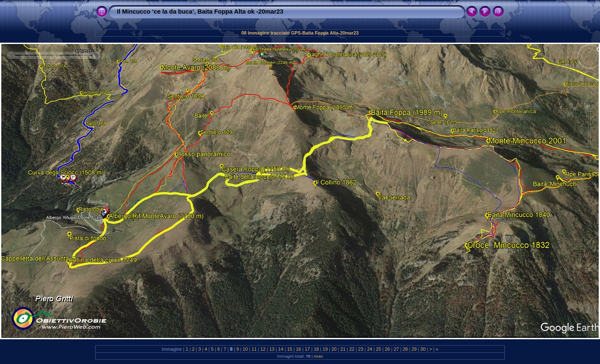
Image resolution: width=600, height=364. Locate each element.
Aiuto (318, 356)
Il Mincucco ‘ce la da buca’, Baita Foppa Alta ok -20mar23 (200, 12)
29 (414, 349)
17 (307, 349)
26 (387, 349)
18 (316, 349)
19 (325, 349)
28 (405, 349)
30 (423, 349)
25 (379, 349)
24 (370, 349)
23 (361, 349)
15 (290, 349)
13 (272, 349)
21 (343, 349)
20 (334, 349)
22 (352, 349)
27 (396, 349)
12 (263, 349)
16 (299, 349)
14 (281, 349)
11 (254, 349)
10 (245, 349)
